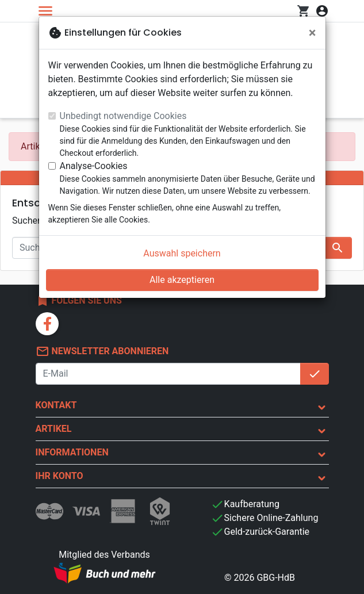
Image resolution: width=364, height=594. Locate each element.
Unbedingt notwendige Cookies (123, 116)
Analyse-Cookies (94, 166)
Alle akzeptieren (182, 280)
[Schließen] (313, 33)
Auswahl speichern (182, 253)
